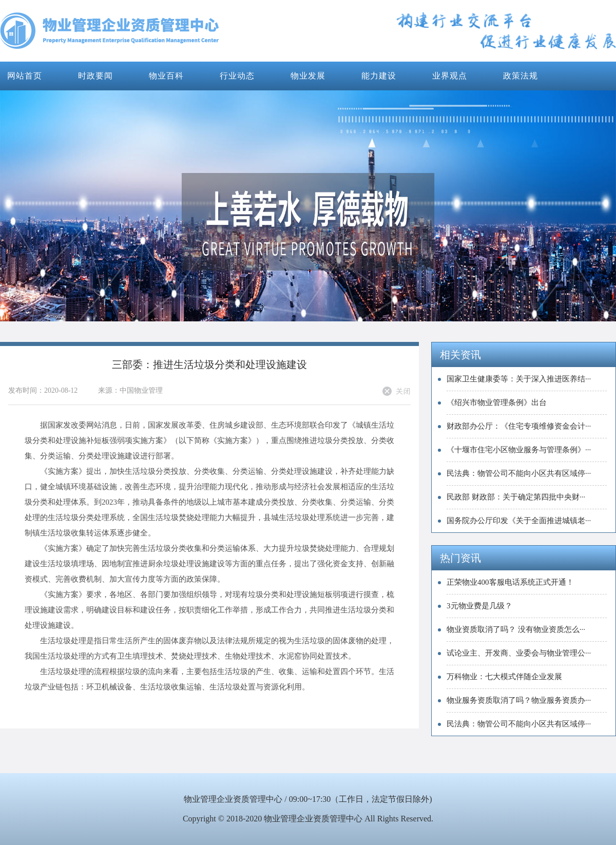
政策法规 (521, 76)
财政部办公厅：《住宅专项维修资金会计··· (519, 426)
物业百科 (166, 76)
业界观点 (450, 76)
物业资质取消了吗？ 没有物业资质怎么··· (516, 629)
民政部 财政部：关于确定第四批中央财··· (516, 497)
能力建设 (379, 76)
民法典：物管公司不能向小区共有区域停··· (519, 473)
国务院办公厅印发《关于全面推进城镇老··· (519, 521)
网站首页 (25, 76)
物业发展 (308, 76)
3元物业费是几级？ (479, 606)
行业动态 (237, 76)
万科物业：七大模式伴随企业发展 (504, 677)
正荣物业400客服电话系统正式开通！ (510, 582)
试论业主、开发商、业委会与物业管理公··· (519, 653)
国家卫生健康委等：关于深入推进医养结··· (519, 379)
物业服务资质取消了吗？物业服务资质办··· (519, 700)
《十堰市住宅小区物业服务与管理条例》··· (519, 450)
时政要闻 (95, 76)
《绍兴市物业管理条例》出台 (497, 402)
